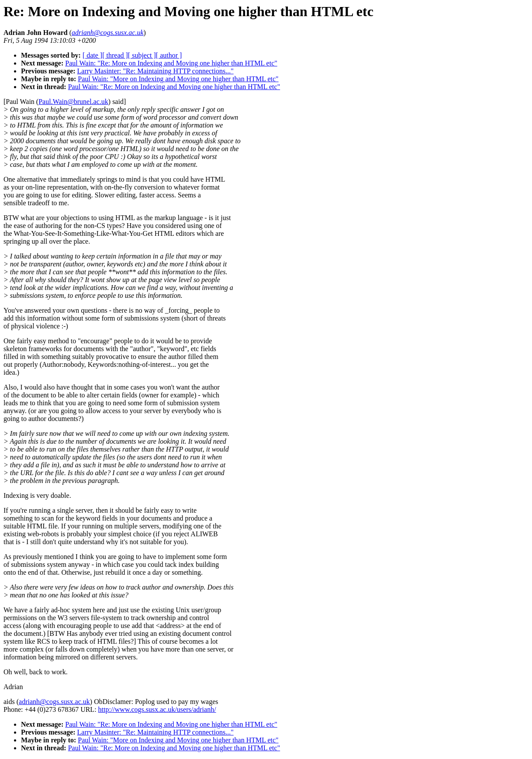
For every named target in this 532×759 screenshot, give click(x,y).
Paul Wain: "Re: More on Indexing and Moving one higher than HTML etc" (171, 63)
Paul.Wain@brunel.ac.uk (73, 102)
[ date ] (92, 55)
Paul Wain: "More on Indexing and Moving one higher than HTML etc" (178, 79)
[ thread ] (115, 55)
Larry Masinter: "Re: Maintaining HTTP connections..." (155, 71)
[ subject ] (142, 55)
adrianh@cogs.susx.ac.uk (54, 702)
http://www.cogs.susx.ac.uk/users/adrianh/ (157, 709)
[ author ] (169, 55)
